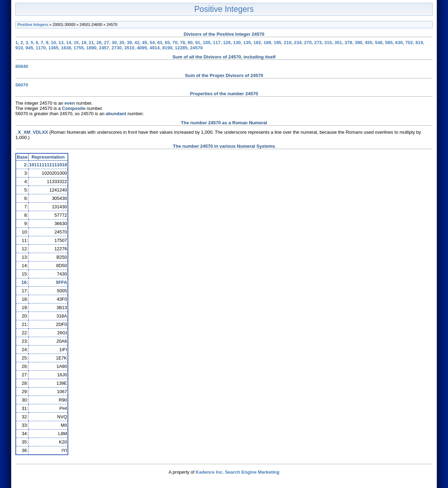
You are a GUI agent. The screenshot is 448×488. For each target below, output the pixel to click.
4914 (155, 48)
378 (348, 43)
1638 (66, 48)
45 (145, 43)
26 (99, 43)
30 (114, 43)
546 (379, 43)
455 (369, 43)
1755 (79, 48)
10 (53, 43)
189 (267, 43)
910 (19, 48)
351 (338, 43)
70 (175, 43)
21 (91, 43)
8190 (167, 48)
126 (227, 43)
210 (288, 43)
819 (419, 43)
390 (358, 43)
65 (167, 43)
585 (389, 43)
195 (278, 43)
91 (198, 43)
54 (152, 43)
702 (409, 43)
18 (84, 43)
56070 (22, 85)
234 (298, 43)
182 (257, 43)
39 (129, 43)
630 (399, 43)
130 (237, 43)
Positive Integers (224, 9)
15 (76, 43)
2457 (104, 48)
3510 (129, 48)
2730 (117, 48)
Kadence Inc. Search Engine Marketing (237, 472)
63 (160, 43)
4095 (142, 48)
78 (182, 43)
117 (217, 43)
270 (308, 43)
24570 (196, 48)
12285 (181, 48)
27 (106, 43)
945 (29, 48)
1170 (41, 48)
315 (328, 43)
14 (69, 43)
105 (206, 43)
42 (137, 43)
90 (190, 43)
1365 (53, 48)
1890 (92, 48)
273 (318, 43)
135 (247, 43)
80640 (22, 66)
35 (122, 43)
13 (61, 43)
